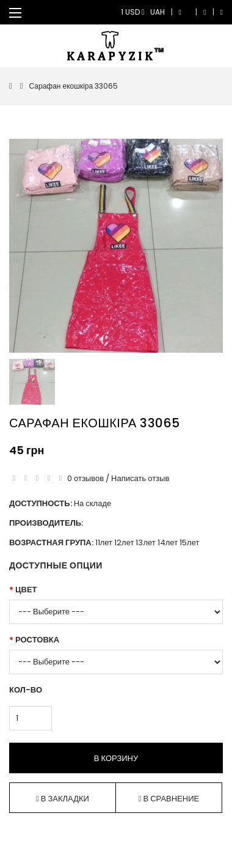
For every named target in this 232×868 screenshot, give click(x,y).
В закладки (63, 799)
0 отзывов (85, 478)
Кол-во (26, 690)
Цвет (26, 590)
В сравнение (169, 799)
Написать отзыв (140, 478)
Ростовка (37, 640)
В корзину (116, 758)
